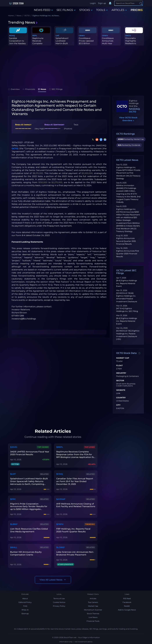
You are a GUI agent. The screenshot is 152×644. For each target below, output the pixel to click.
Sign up (102, 3)
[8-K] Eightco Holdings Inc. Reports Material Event (127, 283)
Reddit (127, 606)
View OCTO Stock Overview (128, 119)
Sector (120, 381)
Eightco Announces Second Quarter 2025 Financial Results (126, 241)
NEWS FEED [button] (43, 10)
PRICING (137, 10)
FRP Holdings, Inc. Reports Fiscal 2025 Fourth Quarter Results (73, 530)
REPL (35, 36)
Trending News (23, 22)
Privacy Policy (59, 606)
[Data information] (139, 353)
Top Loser (90, 447)
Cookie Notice (59, 602)
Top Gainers (93, 602)
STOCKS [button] (86, 10)
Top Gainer (43, 447)
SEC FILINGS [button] (66, 10)
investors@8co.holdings (24, 319)
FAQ (25, 606)
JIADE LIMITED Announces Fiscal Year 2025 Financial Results (30, 453)
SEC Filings (56, 89)
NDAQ (12, 36)
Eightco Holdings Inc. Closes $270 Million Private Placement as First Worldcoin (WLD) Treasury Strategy (128, 173)
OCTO (15, 148)
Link (118, 393)
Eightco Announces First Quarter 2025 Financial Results (128, 254)
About (25, 598)
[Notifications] (110, 3)
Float (119, 366)
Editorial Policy (25, 602)
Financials (29, 89)
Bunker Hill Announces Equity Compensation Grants (26, 553)
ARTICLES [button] (119, 10)
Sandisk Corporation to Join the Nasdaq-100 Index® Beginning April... (18, 43)
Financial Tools (93, 621)
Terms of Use (59, 598)
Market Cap (123, 358)
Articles (93, 598)
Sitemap (25, 614)
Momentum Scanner (93, 610)
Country (121, 398)
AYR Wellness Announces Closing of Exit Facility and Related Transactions (76, 505)
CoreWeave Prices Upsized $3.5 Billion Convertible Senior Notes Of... (87, 43)
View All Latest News (53, 580)
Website (121, 390)
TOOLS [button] (102, 10)
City (118, 405)
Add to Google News (127, 610)
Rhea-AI (25, 610)
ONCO (128, 36)
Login (93, 3)
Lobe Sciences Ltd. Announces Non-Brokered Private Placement (75, 553)
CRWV (82, 36)
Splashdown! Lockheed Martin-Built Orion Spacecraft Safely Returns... (64, 43)
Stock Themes (93, 614)
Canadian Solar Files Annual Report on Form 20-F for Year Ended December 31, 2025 (75, 481)
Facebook (127, 602)
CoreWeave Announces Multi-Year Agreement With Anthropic (111, 43)
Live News (93, 617)
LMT (57, 36)
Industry (121, 373)
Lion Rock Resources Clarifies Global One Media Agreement (29, 530)
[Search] (129, 3)
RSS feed (127, 598)
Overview (14, 89)
